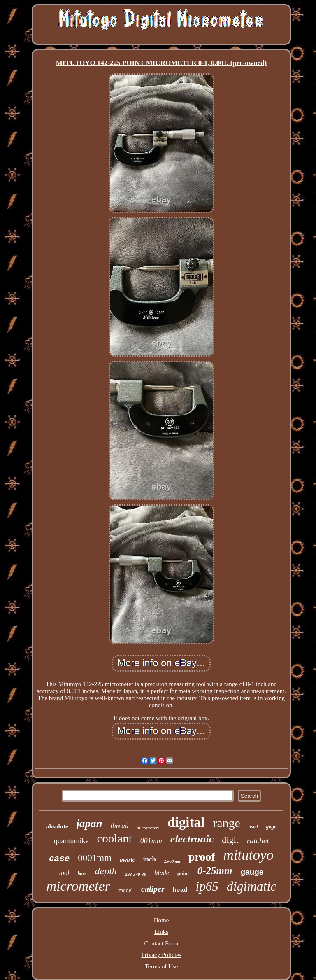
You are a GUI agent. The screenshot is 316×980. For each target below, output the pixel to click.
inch (150, 859)
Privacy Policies (161, 955)
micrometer (78, 886)
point (183, 873)
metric (127, 860)
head (180, 890)
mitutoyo (249, 855)
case (59, 859)
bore (82, 873)
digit (230, 840)
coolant (115, 838)
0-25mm (215, 871)
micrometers (148, 828)
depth (106, 871)
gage (271, 827)
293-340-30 (136, 874)
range (227, 823)
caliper (153, 889)
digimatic (252, 886)
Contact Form (161, 943)
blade (162, 873)
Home (161, 920)
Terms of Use (161, 966)
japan (89, 824)
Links (161, 932)
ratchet (258, 841)
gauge (252, 872)
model (126, 890)
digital (186, 822)
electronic (192, 839)
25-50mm (172, 861)
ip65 (207, 886)
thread (120, 826)
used (253, 827)
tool (64, 873)
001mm (151, 841)
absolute (57, 826)
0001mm (95, 858)
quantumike (71, 841)
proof (202, 857)
